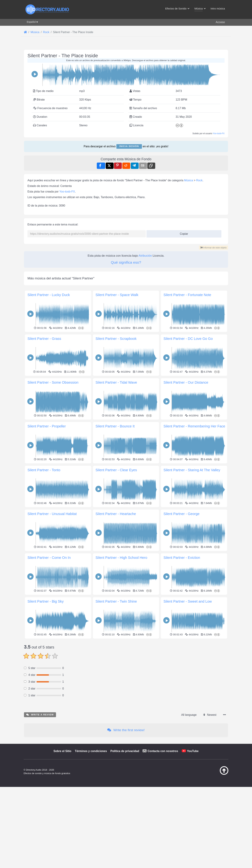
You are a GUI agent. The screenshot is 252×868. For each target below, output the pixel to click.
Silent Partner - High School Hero (121, 558)
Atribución (145, 256)
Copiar (183, 233)
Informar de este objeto (213, 248)
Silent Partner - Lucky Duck (49, 295)
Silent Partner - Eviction (182, 558)
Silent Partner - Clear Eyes (116, 470)
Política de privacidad (125, 751)
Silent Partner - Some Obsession (53, 382)
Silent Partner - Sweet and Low (188, 601)
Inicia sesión (129, 146)
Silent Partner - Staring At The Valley (192, 470)
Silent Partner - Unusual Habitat (52, 514)
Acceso (220, 22)
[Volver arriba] (215, 774)
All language (189, 715)
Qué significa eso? (126, 262)
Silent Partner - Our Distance (186, 382)
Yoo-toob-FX (219, 133)
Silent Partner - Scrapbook (116, 339)
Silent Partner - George (181, 514)
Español (31, 22)
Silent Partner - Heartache (116, 514)
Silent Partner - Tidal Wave (116, 382)
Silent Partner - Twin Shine (116, 601)
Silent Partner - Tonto (44, 470)
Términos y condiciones (91, 751)
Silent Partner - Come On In (49, 558)
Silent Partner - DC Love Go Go (188, 339)
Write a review (40, 715)
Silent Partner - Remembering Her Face (194, 426)
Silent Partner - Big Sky (46, 601)
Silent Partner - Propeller (47, 426)
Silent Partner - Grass (44, 339)
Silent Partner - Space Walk (117, 295)
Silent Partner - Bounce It (115, 426)
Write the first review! (126, 730)
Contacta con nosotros (163, 751)
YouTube (193, 751)
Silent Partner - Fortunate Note (187, 295)
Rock (199, 180)
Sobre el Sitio (62, 751)
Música (189, 180)
